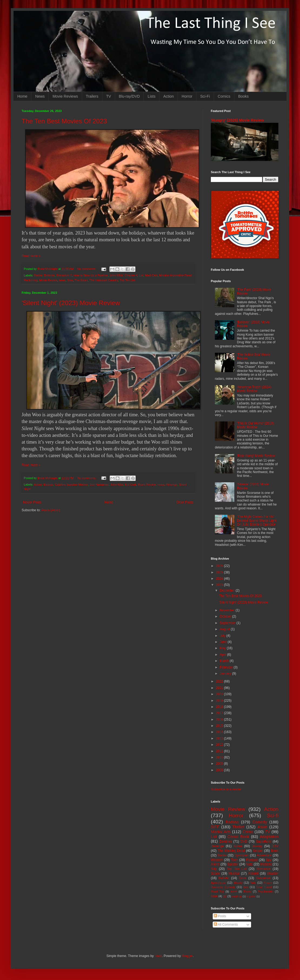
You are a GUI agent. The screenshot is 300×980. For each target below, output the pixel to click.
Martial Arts (221, 832)
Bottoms (49, 275)
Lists (151, 96)
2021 (220, 688)
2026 (220, 566)
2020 (220, 694)
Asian (262, 827)
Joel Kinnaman (99, 484)
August (225, 629)
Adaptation (269, 837)
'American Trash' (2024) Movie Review (254, 389)
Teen (235, 860)
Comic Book (238, 837)
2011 (220, 751)
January (226, 674)
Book (275, 851)
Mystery (266, 864)
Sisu (70, 280)
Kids (253, 883)
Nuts (249, 864)
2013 (220, 738)
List (141, 275)
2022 (220, 681)
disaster (273, 873)
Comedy (260, 822)
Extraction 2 (64, 275)
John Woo (117, 484)
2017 (220, 713)
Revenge (172, 484)
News (40, 96)
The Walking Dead (231, 851)
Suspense (263, 878)
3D (225, 896)
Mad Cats (151, 275)
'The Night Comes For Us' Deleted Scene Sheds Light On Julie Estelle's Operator (257, 521)
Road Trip (217, 892)
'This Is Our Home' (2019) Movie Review (256, 425)
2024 (220, 579)
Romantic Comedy (223, 887)
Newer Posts (32, 502)
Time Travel (264, 887)
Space (215, 873)
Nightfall (251, 896)
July (223, 636)
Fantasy (252, 860)
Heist (234, 892)
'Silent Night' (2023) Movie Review (71, 303)
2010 (220, 757)
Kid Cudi (131, 484)
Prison (268, 883)
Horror (187, 96)
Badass (48, 484)
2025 (220, 572)
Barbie (38, 275)
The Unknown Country (104, 280)
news (62, 280)
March (225, 661)
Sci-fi (273, 815)
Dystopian (242, 855)
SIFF (215, 827)
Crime (248, 832)
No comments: (87, 269)
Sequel (258, 851)
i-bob (158, 956)
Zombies (226, 842)
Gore (243, 878)
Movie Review (48, 280)
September (228, 623)
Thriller (238, 827)
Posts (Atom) (51, 510)
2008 (220, 770)
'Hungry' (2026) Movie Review (237, 120)
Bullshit (224, 878)
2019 (220, 701)
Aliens (215, 864)
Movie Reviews (65, 96)
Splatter (233, 864)
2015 (220, 726)
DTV (275, 846)
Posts (220, 916)
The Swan (81, 280)
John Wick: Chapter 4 (123, 275)
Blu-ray (257, 846)
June (224, 642)
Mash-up (237, 896)
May (223, 648)
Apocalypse (218, 883)
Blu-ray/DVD (129, 96)
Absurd (253, 873)
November (228, 610)
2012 (220, 745)
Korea (238, 846)
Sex (246, 887)
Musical (234, 873)
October (226, 616)
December (228, 590)
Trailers (92, 96)
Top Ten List (127, 280)
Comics (224, 96)
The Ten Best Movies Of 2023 (64, 121)
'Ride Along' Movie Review (256, 456)
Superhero (264, 842)
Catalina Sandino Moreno (71, 484)
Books (243, 96)
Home (22, 96)
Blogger (187, 956)
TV (109, 96)
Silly (214, 869)
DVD (244, 842)
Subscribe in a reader (226, 789)
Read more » (31, 256)
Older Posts (185, 502)
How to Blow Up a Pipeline (91, 275)
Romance (263, 869)
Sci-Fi (205, 96)
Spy (269, 860)
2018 (220, 707)
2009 (220, 764)
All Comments (226, 925)
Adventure (264, 855)
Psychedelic (266, 892)
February (227, 667)
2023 (220, 585)
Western (217, 860)
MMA (214, 896)
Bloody (238, 883)
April (223, 655)
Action (169, 96)
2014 (220, 732)
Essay (247, 892)
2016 (220, 720)
